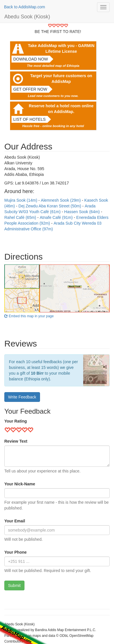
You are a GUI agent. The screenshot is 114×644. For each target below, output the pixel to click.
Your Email (15, 521)
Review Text (16, 441)
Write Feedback (22, 397)
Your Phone (16, 552)
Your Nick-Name (20, 484)
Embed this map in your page (29, 316)
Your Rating (16, 421)
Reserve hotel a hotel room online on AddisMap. (61, 109)
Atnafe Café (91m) (57, 217)
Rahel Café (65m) (21, 217)
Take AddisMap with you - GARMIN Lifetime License (61, 48)
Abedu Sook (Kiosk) (27, 17)
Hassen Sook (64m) (83, 212)
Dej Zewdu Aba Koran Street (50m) (50, 206)
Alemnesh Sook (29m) (61, 200)
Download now (31, 59)
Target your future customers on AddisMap (61, 79)
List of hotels (30, 119)
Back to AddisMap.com (24, 7)
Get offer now (30, 89)
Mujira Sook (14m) (21, 200)
